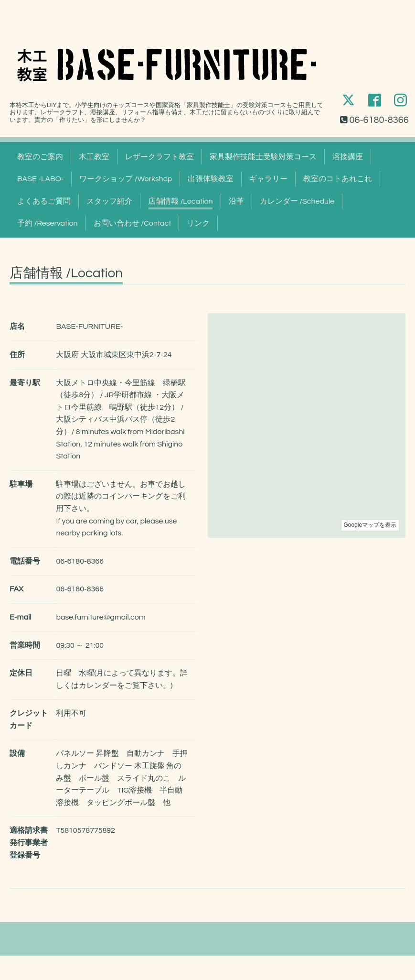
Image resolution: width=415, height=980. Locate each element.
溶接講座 (348, 157)
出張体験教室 (211, 179)
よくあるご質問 (44, 201)
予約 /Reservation (48, 223)
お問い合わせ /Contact (133, 223)
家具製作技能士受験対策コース (263, 157)
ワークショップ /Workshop (126, 179)
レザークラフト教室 (160, 157)
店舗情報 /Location (181, 201)
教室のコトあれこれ (338, 179)
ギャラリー (268, 179)
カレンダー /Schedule (297, 201)
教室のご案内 (40, 157)
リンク (198, 223)
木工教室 (94, 157)
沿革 (236, 201)
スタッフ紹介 (109, 201)
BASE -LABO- (40, 179)
